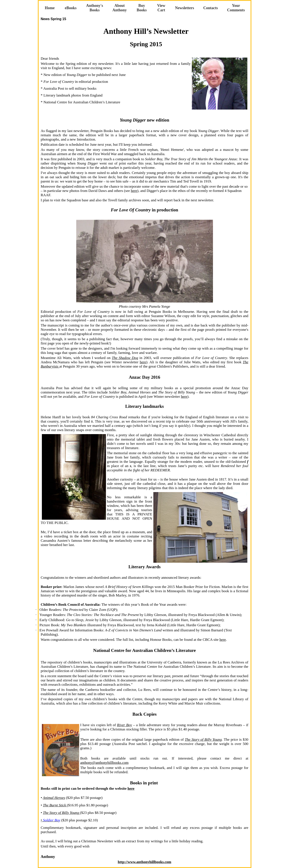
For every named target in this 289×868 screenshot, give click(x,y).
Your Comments (236, 8)
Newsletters (185, 8)
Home (50, 8)
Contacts (211, 8)
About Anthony (120, 8)
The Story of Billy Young (203, 740)
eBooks (71, 8)
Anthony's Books (95, 8)
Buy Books (142, 8)
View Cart (161, 8)
